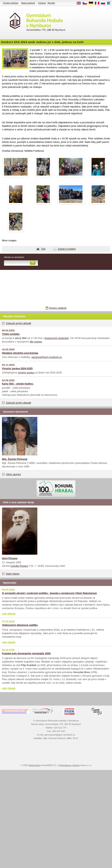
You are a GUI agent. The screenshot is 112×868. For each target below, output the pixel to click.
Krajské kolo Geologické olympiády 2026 (26, 653)
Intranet (42, 3)
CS (86, 3)
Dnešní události (58, 308)
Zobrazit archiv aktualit (18, 323)
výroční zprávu (26, 373)
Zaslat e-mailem (67, 249)
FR (98, 3)
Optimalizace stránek (69, 765)
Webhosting (35, 765)
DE (92, 3)
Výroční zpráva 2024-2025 (17, 368)
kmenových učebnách (57, 338)
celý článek (9, 614)
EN (80, 3)
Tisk (43, 249)
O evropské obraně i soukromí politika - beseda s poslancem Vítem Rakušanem (49, 593)
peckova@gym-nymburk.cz (47, 357)
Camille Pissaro (19, 566)
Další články (13, 574)
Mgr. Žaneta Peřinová (15, 459)
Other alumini (13, 474)
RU (104, 3)
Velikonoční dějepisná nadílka (20, 625)
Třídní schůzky (11, 334)
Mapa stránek (28, 3)
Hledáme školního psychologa (20, 353)
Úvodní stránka (11, 3)
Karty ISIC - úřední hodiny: (18, 384)
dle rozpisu (36, 342)
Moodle (51, 3)
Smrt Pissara (10, 558)
